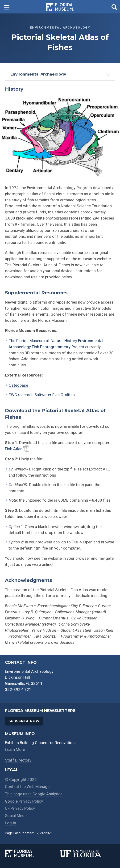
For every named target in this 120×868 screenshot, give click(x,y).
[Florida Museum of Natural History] (32, 852)
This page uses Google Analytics (34, 794)
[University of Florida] (88, 852)
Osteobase (18, 385)
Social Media (16, 815)
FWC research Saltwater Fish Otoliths (42, 395)
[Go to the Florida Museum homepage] (60, 7)
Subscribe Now (24, 721)
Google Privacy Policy (24, 801)
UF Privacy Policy (20, 808)
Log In (10, 822)
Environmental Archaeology (38, 74)
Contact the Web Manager (28, 787)
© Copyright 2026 (21, 779)
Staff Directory (18, 760)
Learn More (15, 750)
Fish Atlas (14, 449)
